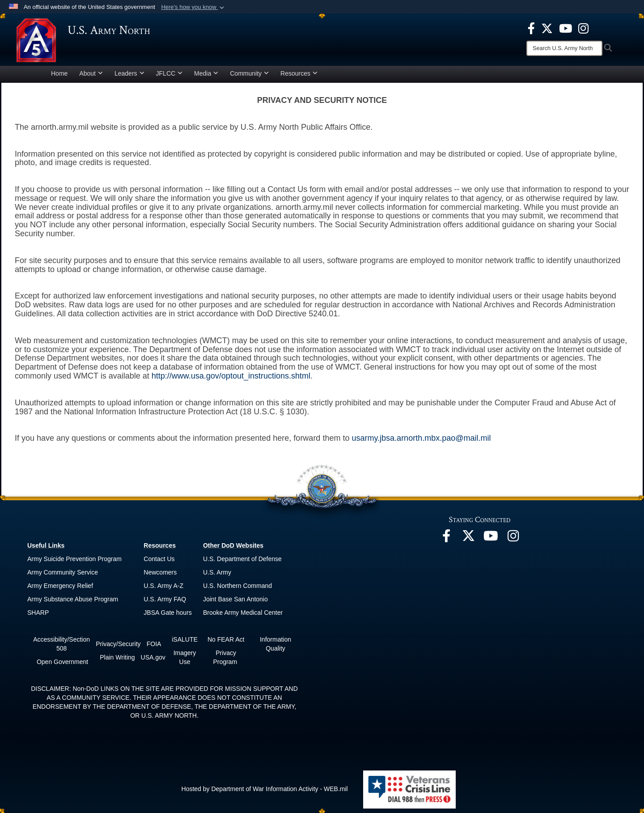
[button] (193, 7)
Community (249, 73)
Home (59, 73)
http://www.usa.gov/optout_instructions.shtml (231, 376)
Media (206, 73)
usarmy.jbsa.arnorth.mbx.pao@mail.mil (421, 438)
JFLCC (169, 73)
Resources (299, 73)
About (91, 73)
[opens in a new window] (531, 28)
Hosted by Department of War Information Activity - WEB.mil (265, 789)
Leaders (129, 73)
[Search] (564, 48)
